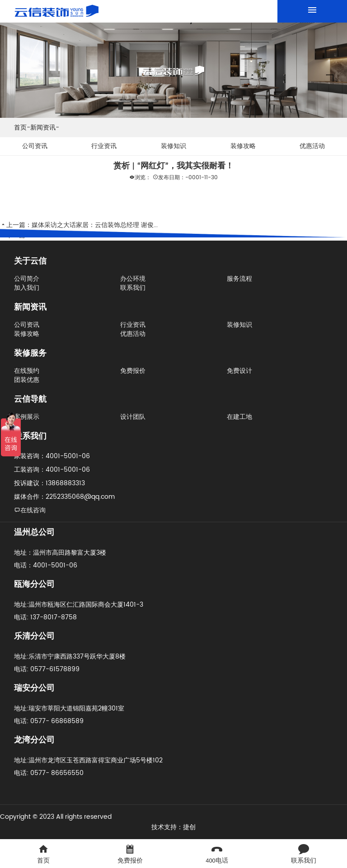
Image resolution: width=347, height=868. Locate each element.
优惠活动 (312, 146)
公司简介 (27, 279)
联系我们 (133, 288)
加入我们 (27, 288)
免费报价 (133, 371)
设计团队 (133, 417)
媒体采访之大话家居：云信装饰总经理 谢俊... (95, 225)
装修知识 (173, 146)
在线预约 (27, 371)
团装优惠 (27, 380)
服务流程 (239, 279)
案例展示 (27, 417)
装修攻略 (243, 146)
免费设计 (239, 371)
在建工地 (239, 417)
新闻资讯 (43, 128)
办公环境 (133, 279)
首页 (20, 128)
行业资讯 (104, 146)
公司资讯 (35, 146)
